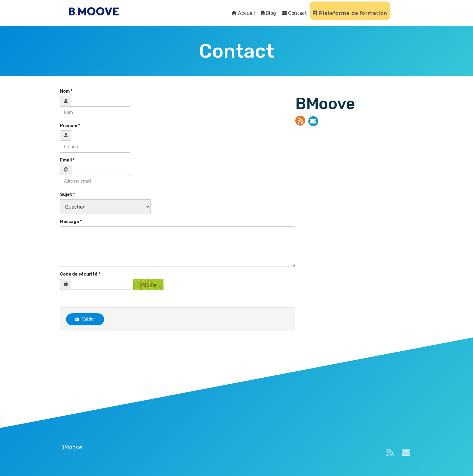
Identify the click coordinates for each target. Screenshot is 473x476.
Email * (67, 160)
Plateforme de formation (350, 13)
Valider (85, 319)
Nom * (66, 91)
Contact (294, 13)
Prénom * (70, 126)
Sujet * (67, 195)
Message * (71, 222)
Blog (268, 13)
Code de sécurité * (80, 274)
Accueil (243, 13)
